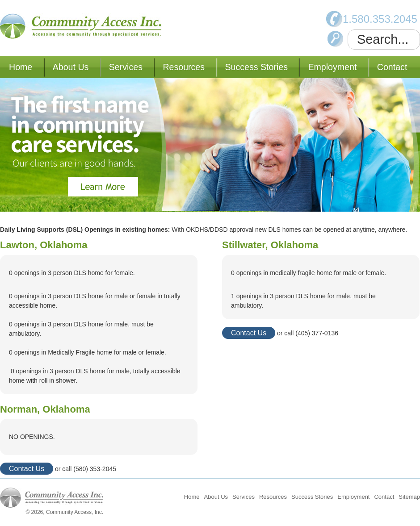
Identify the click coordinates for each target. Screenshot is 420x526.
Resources (184, 67)
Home (21, 67)
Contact (392, 67)
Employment (332, 67)
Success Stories (256, 67)
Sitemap (409, 497)
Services (126, 67)
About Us (71, 67)
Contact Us (27, 469)
